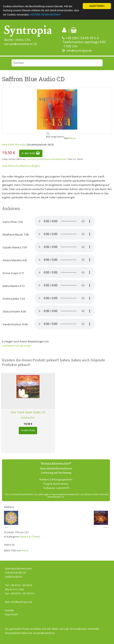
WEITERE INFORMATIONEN (45, 15)
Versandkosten (78, 629)
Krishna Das (28, 418)
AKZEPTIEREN (97, 6)
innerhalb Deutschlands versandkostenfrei (46, 159)
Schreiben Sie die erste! (17, 346)
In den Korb (31, 153)
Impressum (12, 614)
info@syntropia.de (79, 50)
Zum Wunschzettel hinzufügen (21, 166)
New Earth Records (14, 144)
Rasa (72, 138)
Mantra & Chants (30, 536)
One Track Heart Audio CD (28, 412)
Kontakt (9, 610)
